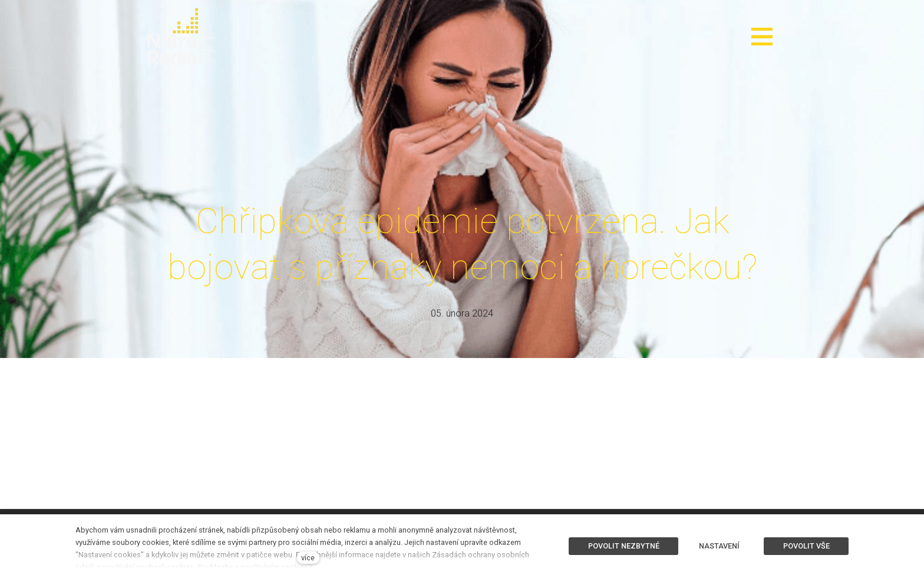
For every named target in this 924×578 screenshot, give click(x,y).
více (308, 558)
